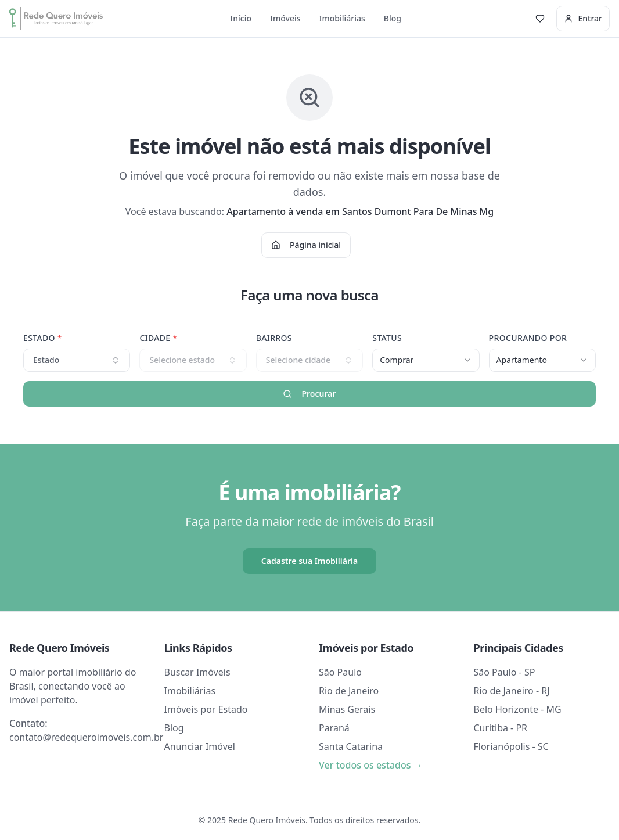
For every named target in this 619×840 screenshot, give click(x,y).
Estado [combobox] (77, 360)
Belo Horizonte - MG (518, 709)
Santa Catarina (351, 746)
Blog (393, 18)
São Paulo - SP (505, 672)
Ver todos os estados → (371, 765)
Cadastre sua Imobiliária (310, 561)
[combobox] (426, 360)
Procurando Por (528, 338)
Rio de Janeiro (349, 691)
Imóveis (285, 18)
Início (241, 18)
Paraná (334, 728)
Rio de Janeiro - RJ (512, 691)
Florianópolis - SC (511, 746)
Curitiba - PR (501, 728)
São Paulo (340, 672)
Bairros (274, 338)
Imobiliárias (342, 18)
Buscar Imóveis (197, 672)
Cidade (158, 338)
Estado (43, 338)
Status (387, 338)
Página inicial (306, 245)
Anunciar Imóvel (200, 746)
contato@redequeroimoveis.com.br (86, 737)
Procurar (309, 394)
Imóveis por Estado (206, 709)
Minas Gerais (347, 709)
